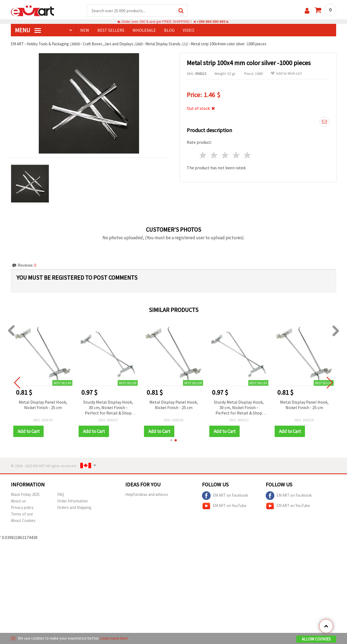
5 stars (247, 155)
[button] (171, 440)
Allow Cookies (316, 639)
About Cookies (23, 520)
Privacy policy (22, 507)
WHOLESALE (144, 30)
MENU (28, 30)
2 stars (214, 155)
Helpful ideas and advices (147, 494)
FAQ (61, 494)
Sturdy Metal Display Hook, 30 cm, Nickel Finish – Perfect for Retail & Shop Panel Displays (108, 408)
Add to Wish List (286, 73)
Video (189, 30)
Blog (169, 30)
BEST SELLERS (111, 30)
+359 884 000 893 (211, 22)
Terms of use (22, 514)
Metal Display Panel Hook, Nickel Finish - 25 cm (43, 405)
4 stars (236, 155)
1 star (203, 155)
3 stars (225, 155)
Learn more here (114, 638)
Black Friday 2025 (25, 494)
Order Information (73, 501)
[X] (13, 638)
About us (18, 501)
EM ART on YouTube (224, 506)
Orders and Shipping (74, 507)
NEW (85, 30)
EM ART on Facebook (225, 496)
